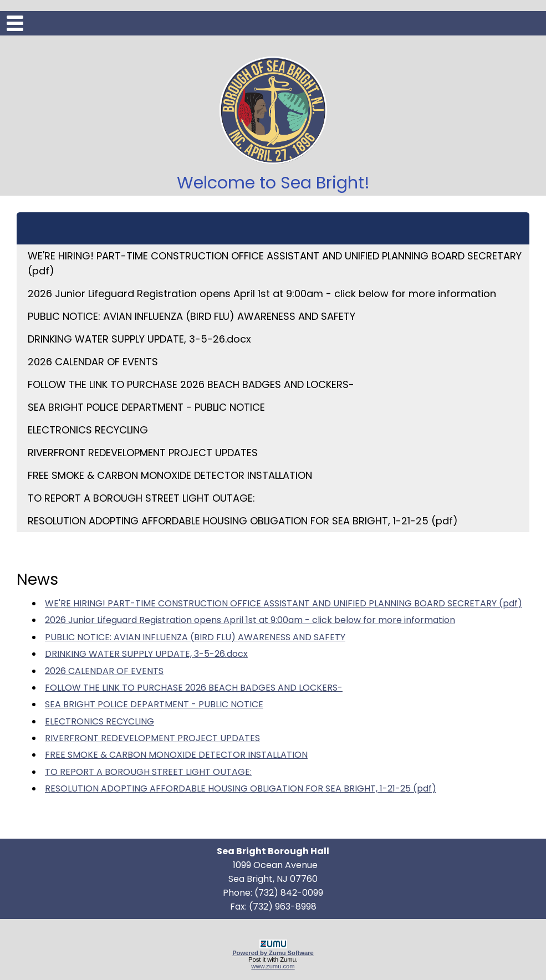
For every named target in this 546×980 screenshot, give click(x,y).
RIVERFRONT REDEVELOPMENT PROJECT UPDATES (143, 453)
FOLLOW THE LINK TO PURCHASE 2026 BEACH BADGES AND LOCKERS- (191, 384)
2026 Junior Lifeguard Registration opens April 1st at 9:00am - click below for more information (262, 294)
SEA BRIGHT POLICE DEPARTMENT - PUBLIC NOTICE (146, 407)
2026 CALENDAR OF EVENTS (93, 362)
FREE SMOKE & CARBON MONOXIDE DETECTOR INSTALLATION (170, 475)
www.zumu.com (273, 966)
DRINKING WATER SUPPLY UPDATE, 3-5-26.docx (139, 339)
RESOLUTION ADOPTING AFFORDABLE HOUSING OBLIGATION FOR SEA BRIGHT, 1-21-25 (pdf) (243, 521)
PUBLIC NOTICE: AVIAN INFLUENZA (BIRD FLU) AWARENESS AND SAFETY (192, 316)
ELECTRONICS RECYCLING (88, 430)
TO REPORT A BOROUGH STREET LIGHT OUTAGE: (141, 498)
